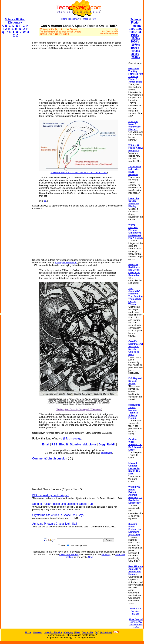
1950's (136, 38)
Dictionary (74, 19)
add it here (106, 453)
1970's (136, 45)
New (94, 19)
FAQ (97, 632)
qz (45, 201)
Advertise (106, 632)
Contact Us (87, 632)
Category (69, 632)
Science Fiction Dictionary (15, 21)
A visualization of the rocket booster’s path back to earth (79, 172)
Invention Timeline (53, 632)
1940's (135, 35)
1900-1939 (136, 32)
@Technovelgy (72, 438)
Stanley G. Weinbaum (66, 263)
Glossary (106, 554)
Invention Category (69, 554)
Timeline (86, 19)
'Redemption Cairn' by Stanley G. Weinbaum (79, 409)
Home (64, 19)
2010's (136, 57)
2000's (135, 54)
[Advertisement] (15, 92)
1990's (136, 51)
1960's (135, 42)
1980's (135, 48)
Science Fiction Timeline (136, 23)
